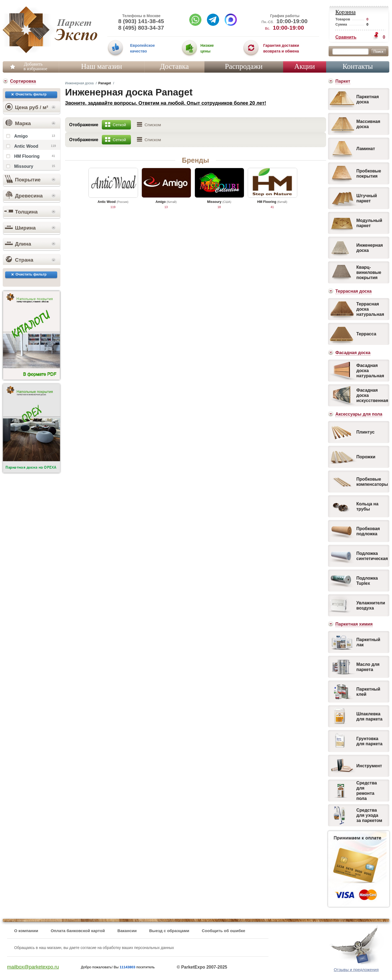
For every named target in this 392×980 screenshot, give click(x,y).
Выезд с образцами (169, 931)
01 (115, 49)
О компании (26, 931)
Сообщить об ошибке (223, 931)
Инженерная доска (79, 83)
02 (189, 49)
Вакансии (127, 931)
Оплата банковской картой (78, 931)
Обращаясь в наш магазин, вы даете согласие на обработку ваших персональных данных (94, 948)
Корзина (345, 12)
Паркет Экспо (27, 30)
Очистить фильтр (31, 94)
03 (251, 49)
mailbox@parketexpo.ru (33, 967)
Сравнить (346, 37)
